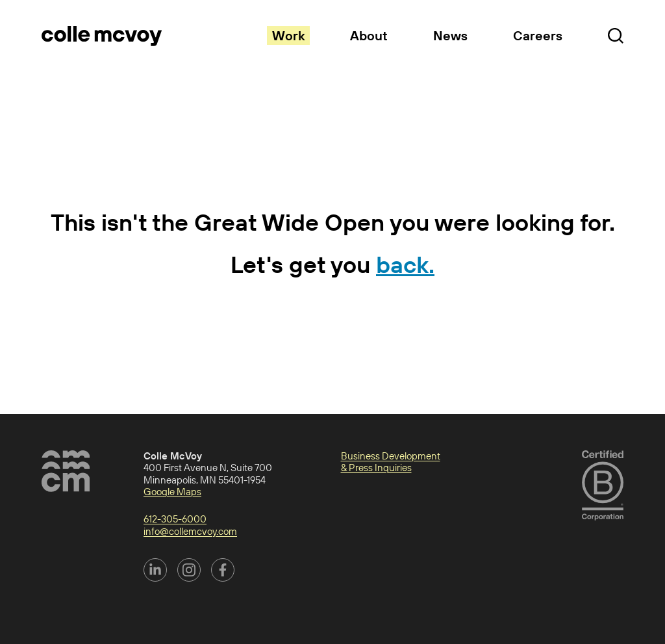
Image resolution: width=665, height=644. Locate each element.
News (450, 35)
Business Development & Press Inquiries (391, 462)
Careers (538, 35)
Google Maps (172, 492)
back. (405, 264)
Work (288, 35)
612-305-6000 (175, 519)
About (369, 35)
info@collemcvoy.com (190, 531)
